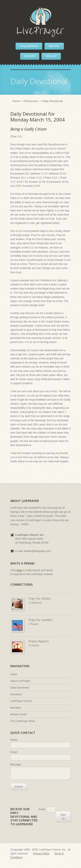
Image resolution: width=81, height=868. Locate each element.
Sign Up (63, 817)
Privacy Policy (41, 854)
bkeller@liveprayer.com (37, 551)
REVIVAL (54, 46)
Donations (16, 694)
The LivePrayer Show (23, 721)
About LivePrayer (20, 681)
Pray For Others (40, 598)
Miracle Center (19, 714)
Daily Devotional (20, 688)
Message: (16, 764)
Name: (14, 740)
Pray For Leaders (40, 620)
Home (16, 101)
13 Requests (35, 603)
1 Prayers (34, 624)
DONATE (30, 56)
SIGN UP (51, 56)
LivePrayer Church (21, 701)
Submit (19, 787)
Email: (14, 752)
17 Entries (34, 645)
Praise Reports (39, 641)
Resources (31, 101)
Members (16, 708)
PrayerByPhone (29, 46)
